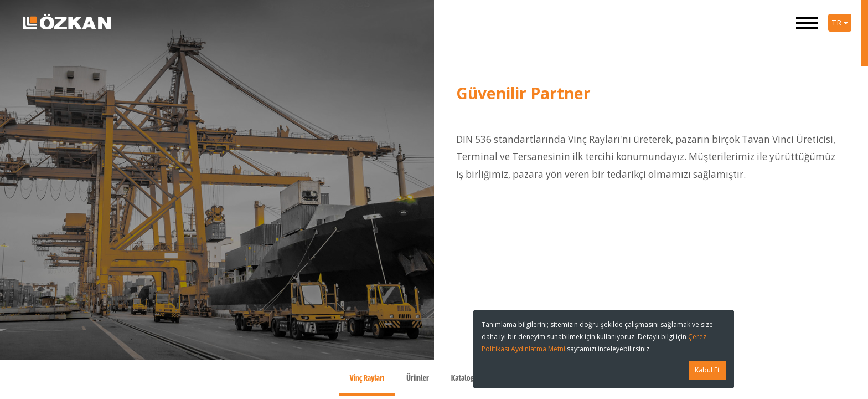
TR (840, 22)
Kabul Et (707, 370)
